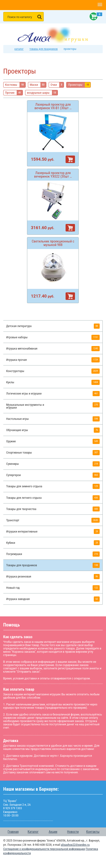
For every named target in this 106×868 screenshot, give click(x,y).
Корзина (93, 16)
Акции (53, 832)
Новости (73, 832)
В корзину (70, 159)
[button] (100, 5)
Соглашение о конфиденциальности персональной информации (44, 849)
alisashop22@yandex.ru (75, 845)
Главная (13, 832)
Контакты (93, 832)
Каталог (33, 832)
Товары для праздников (43, 49)
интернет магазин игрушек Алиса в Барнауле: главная (9, 49)
